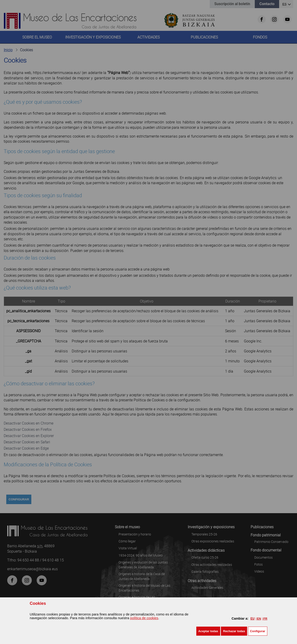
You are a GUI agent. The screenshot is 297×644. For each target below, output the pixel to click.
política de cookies (144, 618)
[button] (208, 631)
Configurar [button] (258, 631)
